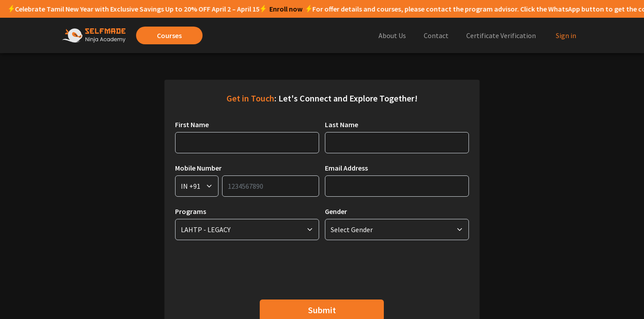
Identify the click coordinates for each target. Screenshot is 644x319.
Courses (169, 35)
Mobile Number (198, 168)
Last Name (342, 124)
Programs (191, 211)
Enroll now (191, 9)
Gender (336, 211)
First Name (192, 124)
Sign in (566, 35)
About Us (392, 35)
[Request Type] (197, 186)
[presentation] (242, 268)
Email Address (346, 168)
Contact (436, 35)
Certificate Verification (501, 35)
